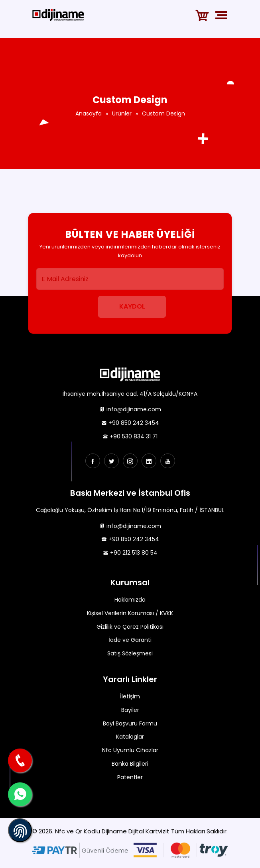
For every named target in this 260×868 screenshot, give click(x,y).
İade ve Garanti (130, 640)
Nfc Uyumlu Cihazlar (130, 750)
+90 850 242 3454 (130, 423)
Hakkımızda (130, 600)
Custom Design (163, 113)
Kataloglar (130, 737)
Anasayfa (89, 113)
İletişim (130, 696)
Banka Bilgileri (130, 764)
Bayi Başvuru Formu (130, 723)
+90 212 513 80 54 (130, 553)
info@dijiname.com (130, 409)
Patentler (130, 777)
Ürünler (122, 113)
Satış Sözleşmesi (130, 653)
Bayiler (130, 710)
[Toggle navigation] (223, 15)
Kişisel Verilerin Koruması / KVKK (130, 613)
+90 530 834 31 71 (130, 436)
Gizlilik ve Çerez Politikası (130, 627)
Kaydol (132, 306)
